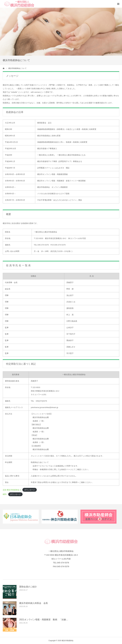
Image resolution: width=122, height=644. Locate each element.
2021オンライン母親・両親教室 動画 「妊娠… (44, 620)
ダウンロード (30, 490)
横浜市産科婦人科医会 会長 (34, 603)
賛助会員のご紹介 (28, 587)
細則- (5, 494)
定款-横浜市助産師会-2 (12, 490)
